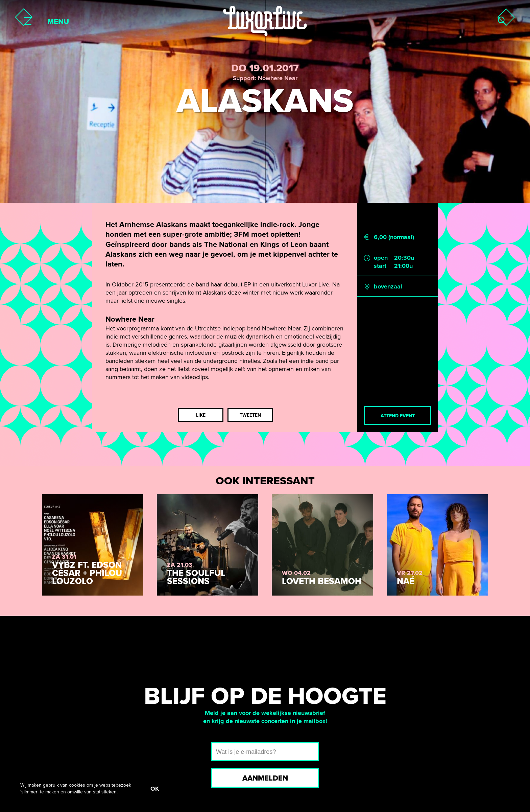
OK (155, 789)
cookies (77, 785)
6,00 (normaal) (394, 237)
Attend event (398, 416)
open (381, 258)
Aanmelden (265, 778)
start (380, 266)
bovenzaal (388, 286)
